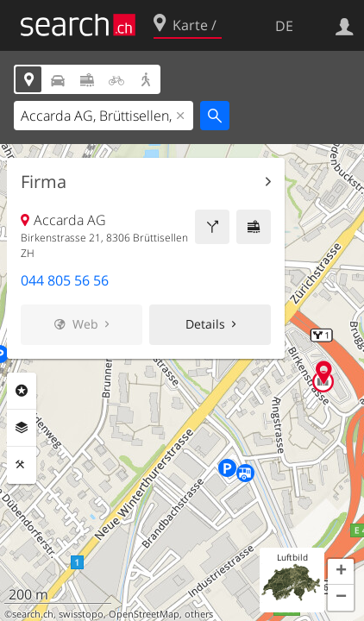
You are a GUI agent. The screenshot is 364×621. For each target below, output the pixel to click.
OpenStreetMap (144, 614)
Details (205, 324)
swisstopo (81, 614)
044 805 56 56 (65, 280)
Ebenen (22, 428)
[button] (341, 572)
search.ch (33, 614)
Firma (44, 182)
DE (284, 26)
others (199, 614)
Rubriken (22, 391)
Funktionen (22, 465)
